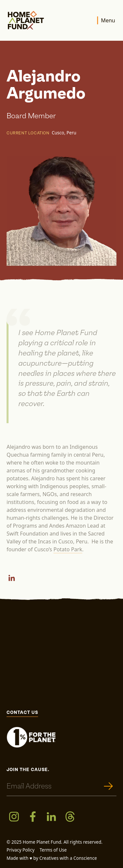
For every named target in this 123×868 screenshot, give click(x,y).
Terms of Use (53, 850)
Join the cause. (28, 770)
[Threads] (70, 817)
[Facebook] (33, 817)
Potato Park (68, 549)
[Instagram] (14, 817)
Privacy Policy (20, 850)
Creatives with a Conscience (68, 858)
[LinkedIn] (12, 578)
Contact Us (22, 713)
